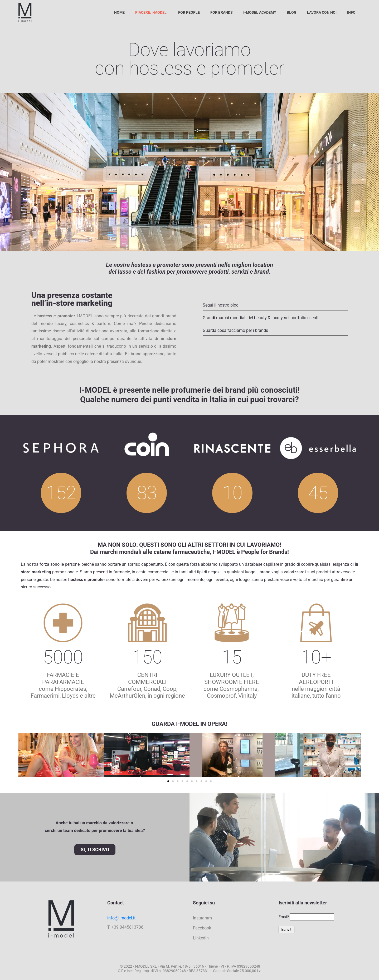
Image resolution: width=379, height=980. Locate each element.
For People (189, 12)
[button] (24, 755)
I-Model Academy (260, 12)
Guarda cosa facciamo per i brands (235, 330)
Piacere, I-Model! (151, 12)
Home (119, 12)
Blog (292, 12)
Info (351, 12)
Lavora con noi (322, 12)
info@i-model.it (121, 918)
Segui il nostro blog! (221, 305)
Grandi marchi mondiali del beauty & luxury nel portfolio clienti (261, 318)
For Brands (222, 12)
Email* (284, 917)
